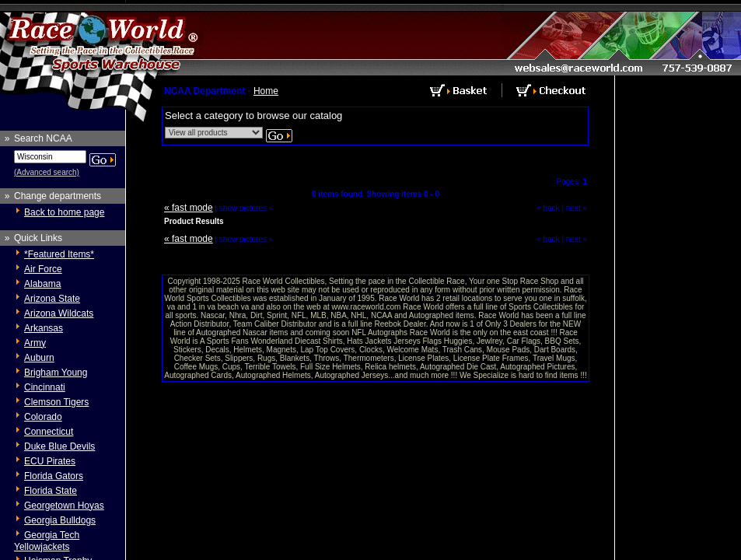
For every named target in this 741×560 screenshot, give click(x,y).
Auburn (39, 358)
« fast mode (189, 208)
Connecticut (49, 432)
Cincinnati (45, 387)
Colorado (43, 417)
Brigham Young (56, 373)
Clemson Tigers (56, 402)
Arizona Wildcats (59, 313)
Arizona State (52, 299)
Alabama (42, 284)
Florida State (51, 491)
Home (266, 91)
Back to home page (64, 212)
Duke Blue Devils (59, 446)
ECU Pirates (50, 461)
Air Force (43, 269)
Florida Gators (54, 476)
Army (35, 343)
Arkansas (44, 328)
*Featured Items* (59, 254)
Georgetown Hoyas (64, 506)
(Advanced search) (47, 172)
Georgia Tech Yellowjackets (47, 541)
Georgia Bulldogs (60, 520)
